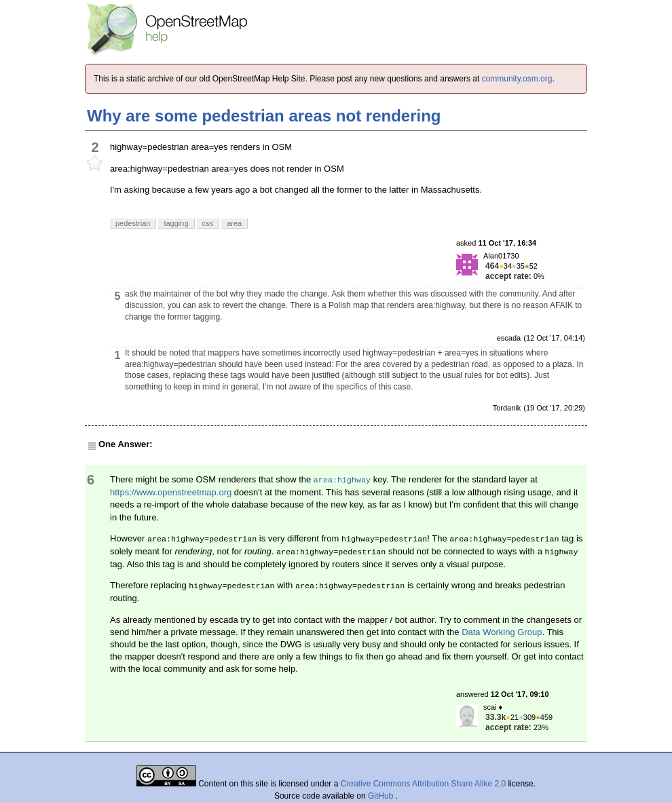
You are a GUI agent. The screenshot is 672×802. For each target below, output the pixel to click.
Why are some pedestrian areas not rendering (264, 116)
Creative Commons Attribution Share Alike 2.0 (423, 784)
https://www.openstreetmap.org (171, 492)
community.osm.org (517, 79)
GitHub (382, 796)
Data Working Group (502, 632)
